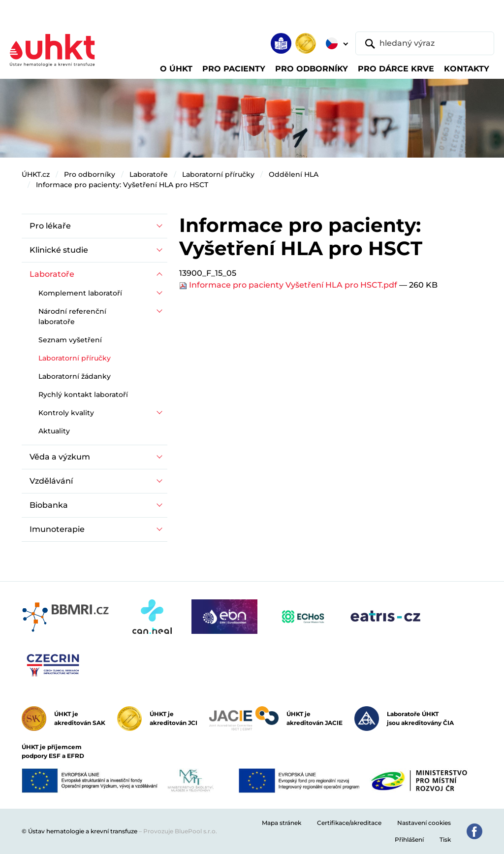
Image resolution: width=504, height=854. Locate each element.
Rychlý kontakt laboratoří (83, 394)
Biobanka (49, 505)
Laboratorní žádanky (75, 376)
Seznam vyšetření (70, 340)
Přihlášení (409, 839)
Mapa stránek (282, 823)
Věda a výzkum (60, 457)
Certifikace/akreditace (349, 823)
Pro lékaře (50, 226)
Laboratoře (149, 174)
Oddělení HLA (294, 174)
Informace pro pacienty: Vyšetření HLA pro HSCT (122, 185)
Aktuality (54, 431)
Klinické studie (59, 250)
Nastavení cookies (424, 823)
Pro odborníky (90, 174)
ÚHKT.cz (36, 174)
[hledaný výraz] (425, 43)
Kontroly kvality (66, 413)
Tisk (445, 839)
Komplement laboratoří (80, 293)
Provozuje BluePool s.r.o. (180, 831)
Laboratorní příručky (218, 174)
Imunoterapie (57, 529)
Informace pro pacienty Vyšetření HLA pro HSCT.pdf (289, 285)
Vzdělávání (51, 481)
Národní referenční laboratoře (72, 316)
